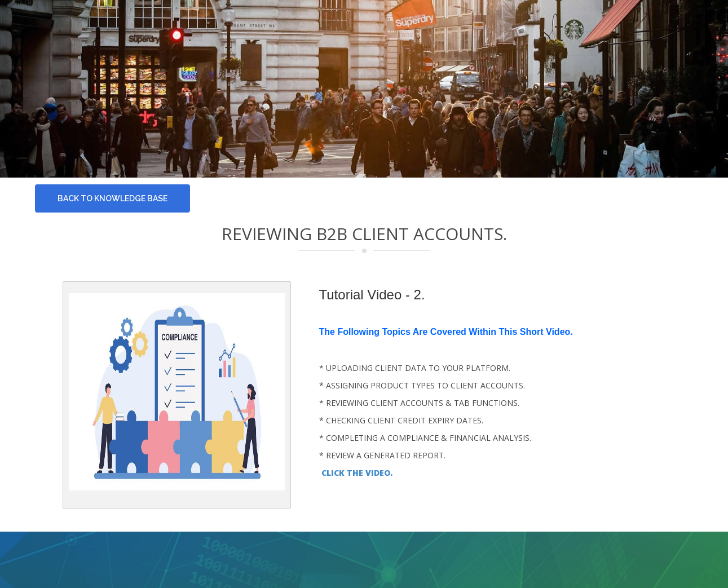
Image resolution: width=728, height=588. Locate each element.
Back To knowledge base (112, 198)
